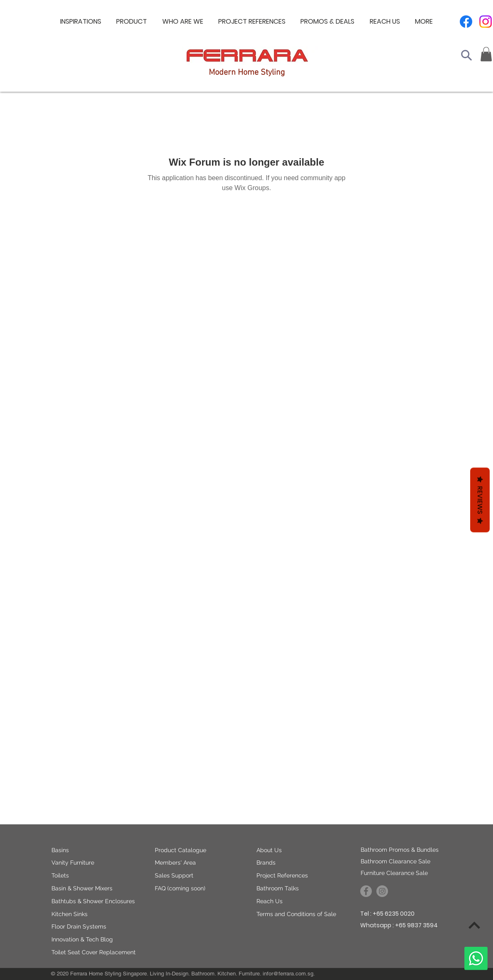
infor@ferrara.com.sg (288, 974)
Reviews (480, 500)
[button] (183, 22)
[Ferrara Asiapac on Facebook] (366, 891)
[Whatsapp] (476, 958)
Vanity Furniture (73, 863)
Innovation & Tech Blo (80, 939)
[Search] (466, 55)
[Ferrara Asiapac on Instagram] (382, 891)
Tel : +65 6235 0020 (387, 914)
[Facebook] (466, 22)
